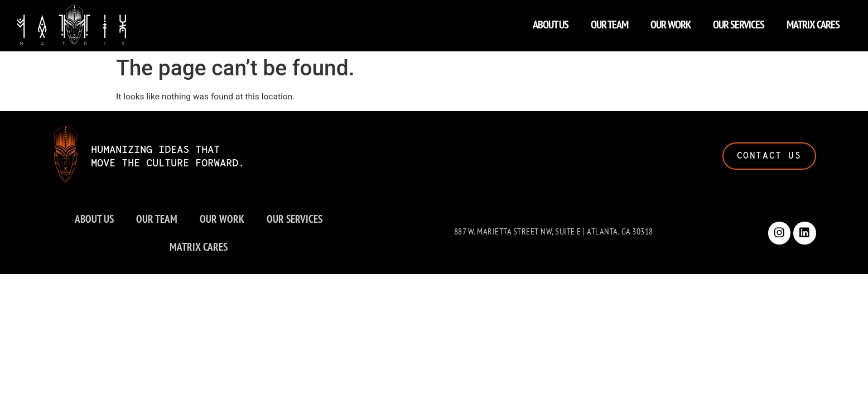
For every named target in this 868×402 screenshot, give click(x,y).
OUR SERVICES (739, 21)
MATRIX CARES (813, 21)
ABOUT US (551, 21)
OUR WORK (671, 21)
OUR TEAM (609, 21)
